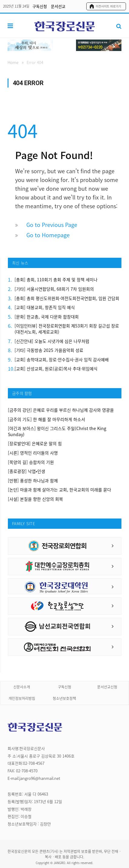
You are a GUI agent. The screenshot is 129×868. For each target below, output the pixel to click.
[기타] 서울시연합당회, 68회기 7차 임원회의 (54, 289)
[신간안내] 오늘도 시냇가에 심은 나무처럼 (52, 341)
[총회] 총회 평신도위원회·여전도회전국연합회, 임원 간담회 (67, 298)
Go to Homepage (48, 235)
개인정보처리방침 (22, 698)
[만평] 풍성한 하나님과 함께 (33, 481)
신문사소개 (22, 687)
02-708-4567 (34, 763)
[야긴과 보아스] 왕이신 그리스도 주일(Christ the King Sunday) (57, 431)
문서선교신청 (107, 687)
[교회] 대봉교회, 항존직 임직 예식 (45, 307)
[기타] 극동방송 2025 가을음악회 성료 (49, 350)
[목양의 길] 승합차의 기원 (31, 462)
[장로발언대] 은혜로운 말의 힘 (35, 444)
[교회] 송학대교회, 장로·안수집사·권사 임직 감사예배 (62, 360)
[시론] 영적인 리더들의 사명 (33, 453)
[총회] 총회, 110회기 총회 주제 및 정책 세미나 (56, 280)
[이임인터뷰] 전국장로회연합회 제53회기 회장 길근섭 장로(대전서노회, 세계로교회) (67, 329)
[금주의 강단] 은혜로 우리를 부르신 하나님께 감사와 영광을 (61, 410)
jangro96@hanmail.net (40, 778)
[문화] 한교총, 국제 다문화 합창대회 (47, 317)
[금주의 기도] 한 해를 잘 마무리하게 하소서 (46, 419)
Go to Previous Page (52, 225)
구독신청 (40, 6)
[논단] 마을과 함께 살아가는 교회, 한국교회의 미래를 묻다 (60, 490)
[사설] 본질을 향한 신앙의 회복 (35, 499)
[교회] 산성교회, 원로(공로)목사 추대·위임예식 (56, 369)
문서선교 (58, 6)
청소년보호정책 (64, 698)
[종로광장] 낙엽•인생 (26, 471)
